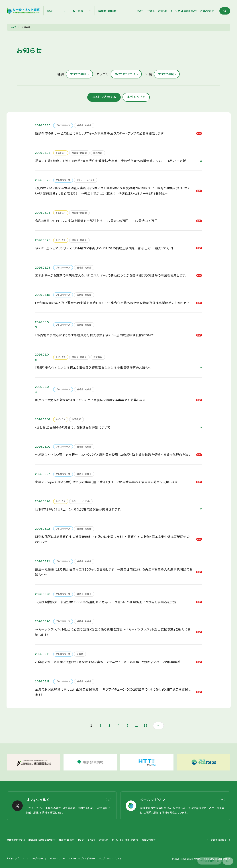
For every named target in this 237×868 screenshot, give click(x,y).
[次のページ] (158, 726)
